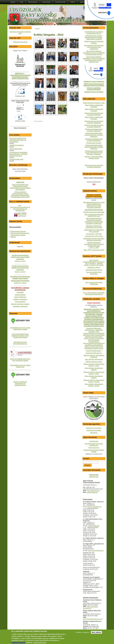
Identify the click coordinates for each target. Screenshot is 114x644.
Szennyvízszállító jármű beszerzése (94, 273)
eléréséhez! (94, 433)
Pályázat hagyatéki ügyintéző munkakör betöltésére (94, 126)
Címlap (37, 29)
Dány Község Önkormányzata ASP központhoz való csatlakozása (94, 47)
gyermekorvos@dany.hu (96, 550)
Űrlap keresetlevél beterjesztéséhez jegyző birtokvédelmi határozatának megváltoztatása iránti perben (20, 194)
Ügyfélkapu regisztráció (20, 306)
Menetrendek (94, 475)
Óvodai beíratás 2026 (16, 159)
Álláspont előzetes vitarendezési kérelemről (94, 356)
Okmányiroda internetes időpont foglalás (94, 451)
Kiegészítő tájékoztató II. (94, 351)
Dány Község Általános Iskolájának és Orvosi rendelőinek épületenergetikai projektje (94, 53)
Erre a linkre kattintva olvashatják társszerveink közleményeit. (94, 293)
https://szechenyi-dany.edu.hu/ (91, 607)
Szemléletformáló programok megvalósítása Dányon (94, 33)
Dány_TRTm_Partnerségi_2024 (94, 250)
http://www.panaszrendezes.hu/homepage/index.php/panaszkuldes (20, 209)
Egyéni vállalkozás (20, 297)
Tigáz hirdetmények (16, 149)
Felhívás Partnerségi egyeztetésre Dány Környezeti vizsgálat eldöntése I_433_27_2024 (94, 245)
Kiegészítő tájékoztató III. (94, 353)
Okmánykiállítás (20, 302)
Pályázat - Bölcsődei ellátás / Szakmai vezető (94, 157)
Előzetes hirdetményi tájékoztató (94, 212)
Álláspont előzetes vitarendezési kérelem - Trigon (94, 365)
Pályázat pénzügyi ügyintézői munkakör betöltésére (94, 122)
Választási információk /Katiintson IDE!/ (20, 33)
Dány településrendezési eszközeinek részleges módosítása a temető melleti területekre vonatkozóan (94, 221)
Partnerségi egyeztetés (94, 430)
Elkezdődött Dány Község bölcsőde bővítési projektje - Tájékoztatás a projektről (94, 37)
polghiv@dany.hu (92, 492)
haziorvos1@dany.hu (95, 507)
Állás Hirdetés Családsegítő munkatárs (94, 106)
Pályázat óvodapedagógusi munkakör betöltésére (94, 130)
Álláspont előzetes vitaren (94, 362)
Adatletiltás (20, 292)
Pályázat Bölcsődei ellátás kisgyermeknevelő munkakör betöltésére (94, 135)
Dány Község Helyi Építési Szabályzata (94, 283)
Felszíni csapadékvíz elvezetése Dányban (94, 89)
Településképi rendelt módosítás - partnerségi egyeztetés (94, 239)
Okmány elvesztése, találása (20, 304)
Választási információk (20, 42)
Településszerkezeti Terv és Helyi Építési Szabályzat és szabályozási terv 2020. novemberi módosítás (94, 205)
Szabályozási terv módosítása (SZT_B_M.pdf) (94, 231)
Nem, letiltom (96, 632)
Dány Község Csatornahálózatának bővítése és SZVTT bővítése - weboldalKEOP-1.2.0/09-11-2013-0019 (94, 263)
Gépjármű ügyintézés (20, 299)
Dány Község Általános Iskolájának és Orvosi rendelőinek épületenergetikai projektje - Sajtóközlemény (94, 59)
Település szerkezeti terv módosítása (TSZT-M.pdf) (94, 227)
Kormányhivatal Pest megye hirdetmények (94, 444)
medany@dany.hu (94, 526)
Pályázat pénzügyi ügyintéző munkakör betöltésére (94, 166)
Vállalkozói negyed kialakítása (94, 82)
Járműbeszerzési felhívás (94, 270)
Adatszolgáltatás (20, 295)
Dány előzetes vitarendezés (94, 359)
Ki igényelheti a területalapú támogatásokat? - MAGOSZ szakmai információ (18, 154)
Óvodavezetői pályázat (94, 143)
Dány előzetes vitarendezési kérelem (94, 369)
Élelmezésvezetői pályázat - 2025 (94, 103)
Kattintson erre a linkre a (94, 428)
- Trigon (96, 374)
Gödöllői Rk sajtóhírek (16, 145)
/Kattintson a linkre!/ (94, 267)
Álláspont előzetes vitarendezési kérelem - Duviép (94, 381)
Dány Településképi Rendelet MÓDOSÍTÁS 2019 (94, 215)
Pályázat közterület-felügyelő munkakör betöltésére (94, 114)
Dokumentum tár (94, 448)
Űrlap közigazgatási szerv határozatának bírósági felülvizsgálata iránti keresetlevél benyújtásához (20, 187)
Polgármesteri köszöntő (18, 231)
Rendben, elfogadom (83, 632)
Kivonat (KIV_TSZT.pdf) (94, 234)
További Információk (40, 642)
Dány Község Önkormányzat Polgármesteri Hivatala (20, 234)
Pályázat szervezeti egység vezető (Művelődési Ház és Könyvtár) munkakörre (94, 153)
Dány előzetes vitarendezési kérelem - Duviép (94, 385)
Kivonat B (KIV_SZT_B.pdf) (94, 236)
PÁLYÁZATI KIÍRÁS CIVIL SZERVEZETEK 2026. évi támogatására (18, 140)
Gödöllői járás (94, 441)
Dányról (13, 237)
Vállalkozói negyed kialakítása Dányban (94, 42)
